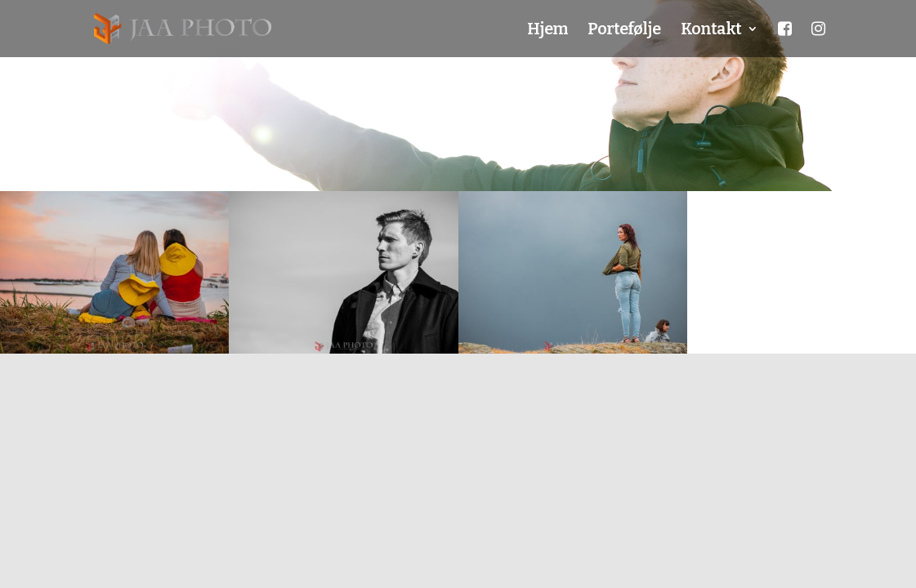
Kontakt (711, 31)
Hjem (547, 31)
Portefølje (624, 31)
